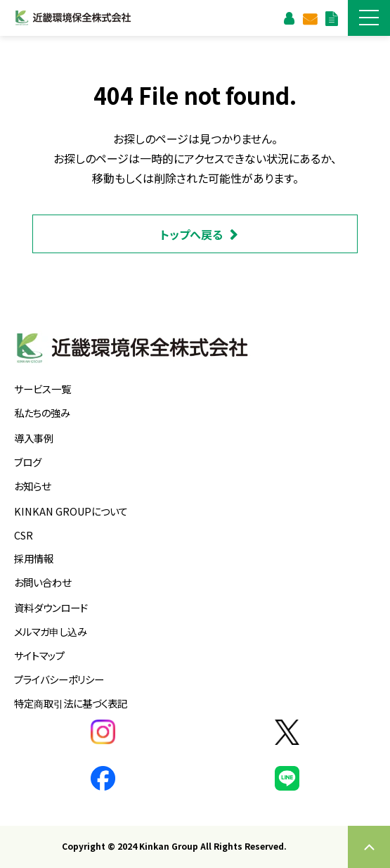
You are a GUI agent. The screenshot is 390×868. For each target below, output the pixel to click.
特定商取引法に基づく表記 (71, 703)
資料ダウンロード (331, 18)
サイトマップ (39, 655)
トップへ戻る (191, 234)
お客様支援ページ (289, 18)
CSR (24, 535)
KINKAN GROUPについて (71, 511)
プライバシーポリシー (59, 679)
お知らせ (32, 486)
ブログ (28, 462)
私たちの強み (42, 413)
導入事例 (34, 438)
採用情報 (34, 558)
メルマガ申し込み (51, 631)
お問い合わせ (310, 18)
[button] (369, 18)
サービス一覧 (43, 389)
